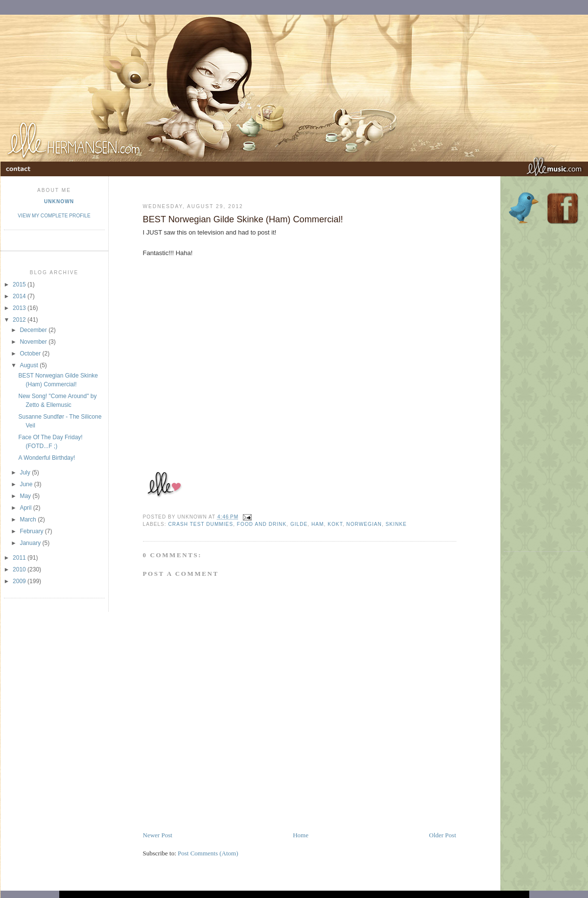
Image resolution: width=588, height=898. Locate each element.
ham (318, 524)
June (27, 484)
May (26, 496)
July (26, 473)
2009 (20, 581)
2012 (20, 320)
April (26, 508)
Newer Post (158, 835)
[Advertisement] (544, 392)
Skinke (396, 524)
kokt (335, 524)
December (34, 330)
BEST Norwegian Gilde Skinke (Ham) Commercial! (243, 219)
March (29, 520)
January (31, 543)
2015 (20, 284)
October (31, 354)
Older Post (442, 835)
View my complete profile (54, 216)
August (30, 365)
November (34, 342)
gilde (299, 524)
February (32, 531)
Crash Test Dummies (201, 524)
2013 (20, 308)
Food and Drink (262, 524)
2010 (20, 569)
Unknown (59, 201)
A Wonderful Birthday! (47, 458)
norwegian (364, 524)
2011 (20, 558)
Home (301, 835)
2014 (20, 296)
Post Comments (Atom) (208, 853)
